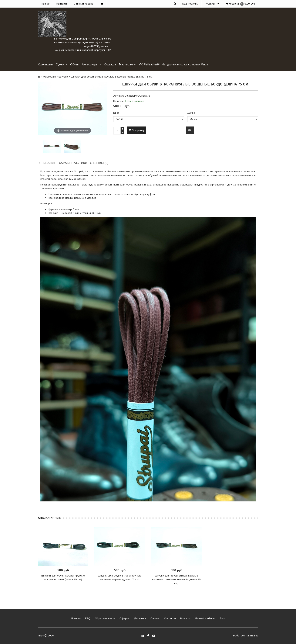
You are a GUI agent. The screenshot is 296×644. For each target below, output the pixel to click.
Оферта (124, 618)
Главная (46, 4)
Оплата (155, 618)
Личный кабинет (85, 4)
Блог (222, 618)
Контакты (62, 4)
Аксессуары (91, 65)
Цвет (116, 113)
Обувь (74, 65)
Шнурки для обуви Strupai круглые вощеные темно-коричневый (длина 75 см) (176, 580)
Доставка (140, 618)
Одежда (110, 65)
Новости (185, 618)
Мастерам (127, 65)
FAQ (87, 618)
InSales (254, 636)
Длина (191, 113)
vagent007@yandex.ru (97, 46)
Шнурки (63, 77)
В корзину (136, 130)
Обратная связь (104, 618)
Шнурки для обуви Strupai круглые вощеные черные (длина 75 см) (120, 578)
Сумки (61, 65)
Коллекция (45, 65)
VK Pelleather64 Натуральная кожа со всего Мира (173, 65)
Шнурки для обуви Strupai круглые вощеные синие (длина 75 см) (63, 578)
